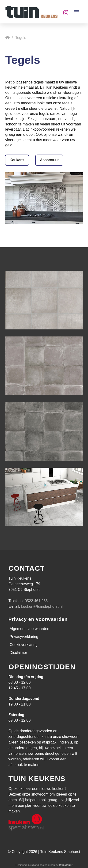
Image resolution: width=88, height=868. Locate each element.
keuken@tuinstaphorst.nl (42, 606)
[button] (76, 12)
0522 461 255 (36, 601)
